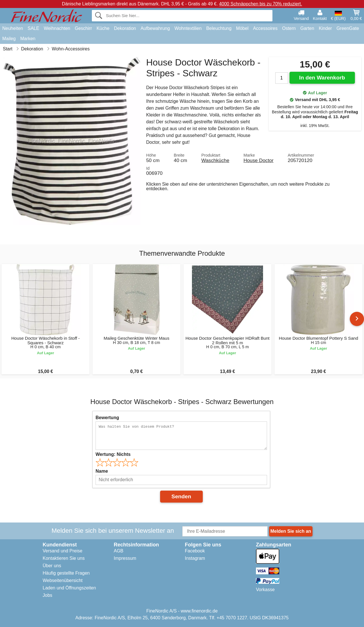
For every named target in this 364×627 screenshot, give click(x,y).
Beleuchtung (219, 28)
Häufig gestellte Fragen (66, 573)
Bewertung (107, 418)
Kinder (325, 28)
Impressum (125, 558)
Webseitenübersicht (63, 580)
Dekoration (125, 28)
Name (102, 471)
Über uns (52, 566)
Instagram (195, 558)
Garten (307, 28)
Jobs (47, 595)
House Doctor (258, 160)
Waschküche (215, 160)
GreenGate (348, 28)
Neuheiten (13, 28)
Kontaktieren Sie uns (64, 558)
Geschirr (83, 28)
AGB (119, 551)
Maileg (9, 39)
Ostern (289, 28)
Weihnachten (57, 28)
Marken (28, 39)
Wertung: (113, 454)
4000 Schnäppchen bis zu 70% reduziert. (260, 4)
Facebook (195, 551)
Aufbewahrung (155, 28)
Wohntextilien (188, 28)
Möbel (242, 28)
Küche (103, 28)
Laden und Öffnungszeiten (69, 588)
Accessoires (265, 28)
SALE (33, 28)
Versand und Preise (63, 551)
